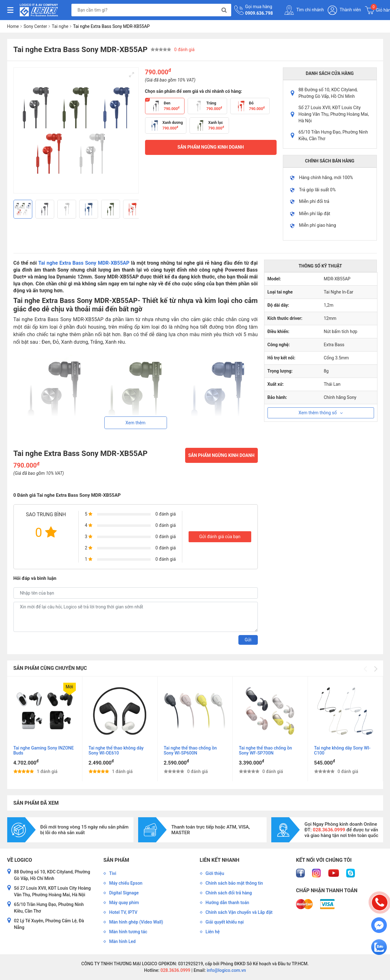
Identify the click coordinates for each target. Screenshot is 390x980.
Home (13, 26)
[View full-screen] (132, 75)
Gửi (248, 640)
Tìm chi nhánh (304, 10)
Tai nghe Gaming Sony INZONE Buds (44, 750)
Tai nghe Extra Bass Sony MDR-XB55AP (84, 263)
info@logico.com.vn (226, 970)
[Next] (132, 209)
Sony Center (35, 26)
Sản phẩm (116, 860)
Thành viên (344, 10)
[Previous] (21, 209)
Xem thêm (136, 423)
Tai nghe (60, 26)
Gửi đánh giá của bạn (220, 537)
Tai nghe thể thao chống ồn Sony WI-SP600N (190, 750)
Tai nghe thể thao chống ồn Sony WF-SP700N (266, 750)
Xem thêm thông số (321, 413)
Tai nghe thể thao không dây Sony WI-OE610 (116, 750)
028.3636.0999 (175, 970)
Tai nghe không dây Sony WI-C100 (342, 750)
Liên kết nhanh (220, 860)
